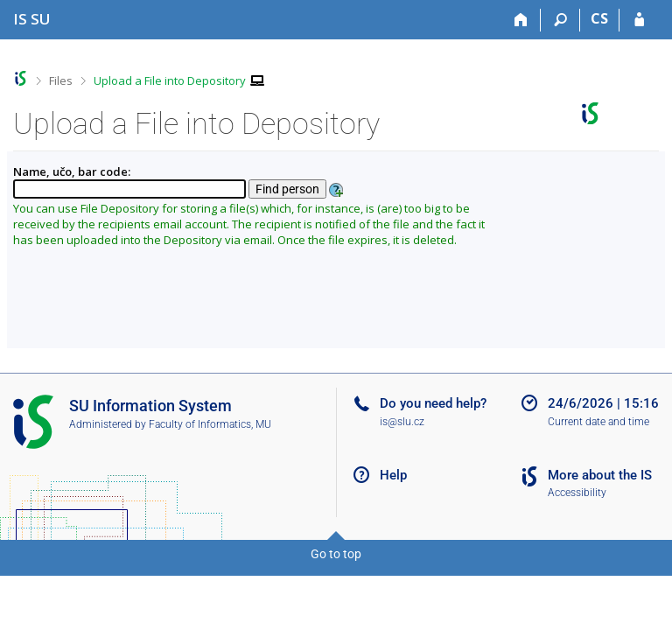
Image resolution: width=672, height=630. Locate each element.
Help (393, 475)
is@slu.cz (402, 422)
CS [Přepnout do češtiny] (599, 18)
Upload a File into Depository (170, 80)
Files (61, 80)
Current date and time (598, 422)
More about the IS (600, 475)
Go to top (336, 554)
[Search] (560, 20)
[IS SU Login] (639, 20)
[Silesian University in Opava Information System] (32, 19)
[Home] (521, 20)
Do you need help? (433, 403)
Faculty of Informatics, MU (210, 424)
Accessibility (577, 493)
